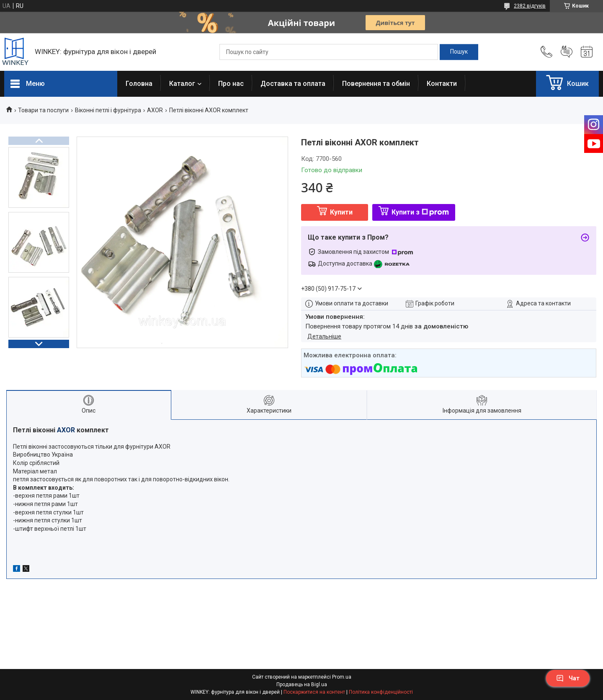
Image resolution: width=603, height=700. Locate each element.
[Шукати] (459, 52)
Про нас (231, 84)
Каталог (182, 84)
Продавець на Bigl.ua (302, 685)
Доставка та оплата (293, 84)
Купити (341, 212)
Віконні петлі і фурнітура (108, 110)
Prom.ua (342, 677)
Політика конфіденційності (381, 692)
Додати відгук (567, 52)
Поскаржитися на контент (314, 692)
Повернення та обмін (376, 84)
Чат (568, 678)
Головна (139, 84)
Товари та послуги (43, 110)
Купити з (420, 212)
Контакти (442, 84)
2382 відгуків (530, 6)
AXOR (155, 110)
